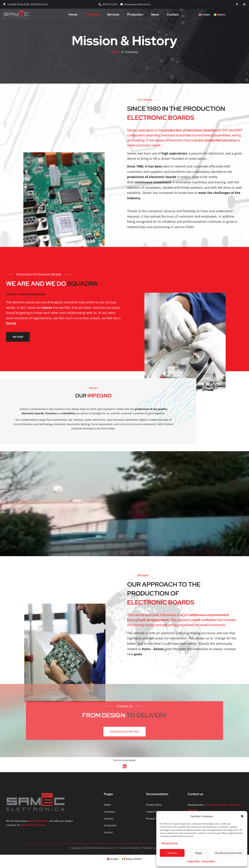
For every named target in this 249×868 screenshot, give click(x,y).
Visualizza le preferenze (228, 853)
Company (92, 14)
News (155, 14)
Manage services (170, 843)
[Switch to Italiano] (220, 15)
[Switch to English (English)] (113, 859)
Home (73, 14)
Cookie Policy (193, 861)
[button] (242, 816)
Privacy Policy (208, 861)
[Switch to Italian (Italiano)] (132, 859)
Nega (199, 853)
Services (113, 14)
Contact (173, 14)
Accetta (172, 853)
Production (135, 14)
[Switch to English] (204, 15)
